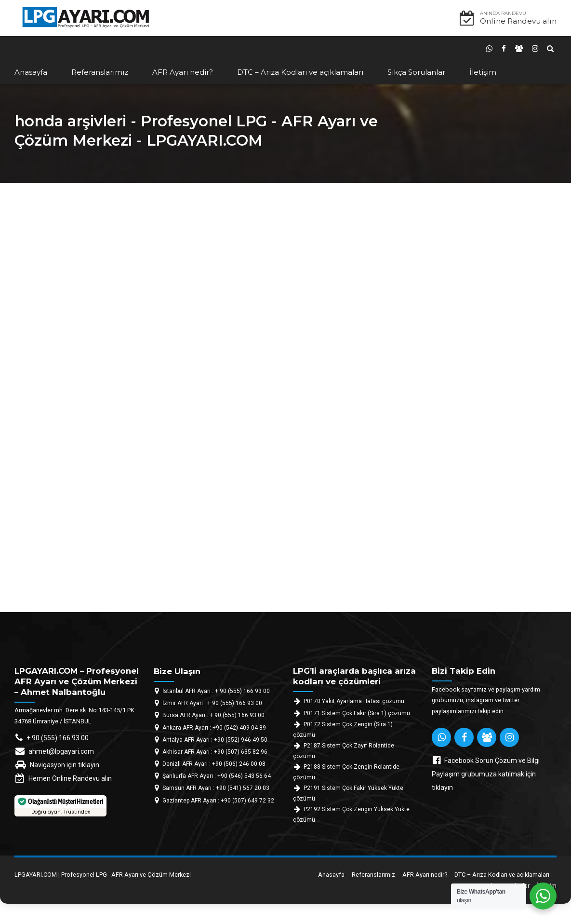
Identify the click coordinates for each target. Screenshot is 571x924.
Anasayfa (31, 72)
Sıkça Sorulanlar (416, 72)
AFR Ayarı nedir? (183, 72)
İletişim (483, 72)
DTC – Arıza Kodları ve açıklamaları (300, 72)
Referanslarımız (100, 72)
